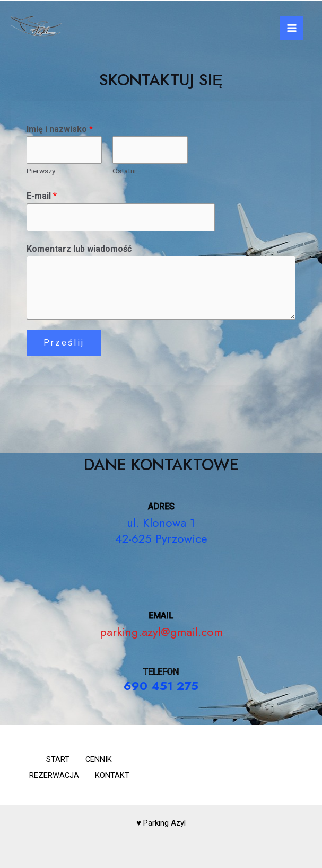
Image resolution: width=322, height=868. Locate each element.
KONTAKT (115, 775)
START (55, 761)
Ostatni (124, 171)
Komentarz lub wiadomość (79, 250)
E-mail (42, 197)
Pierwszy (41, 171)
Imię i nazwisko (60, 129)
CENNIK (102, 761)
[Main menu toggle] (292, 28)
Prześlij (64, 344)
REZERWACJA (51, 775)
